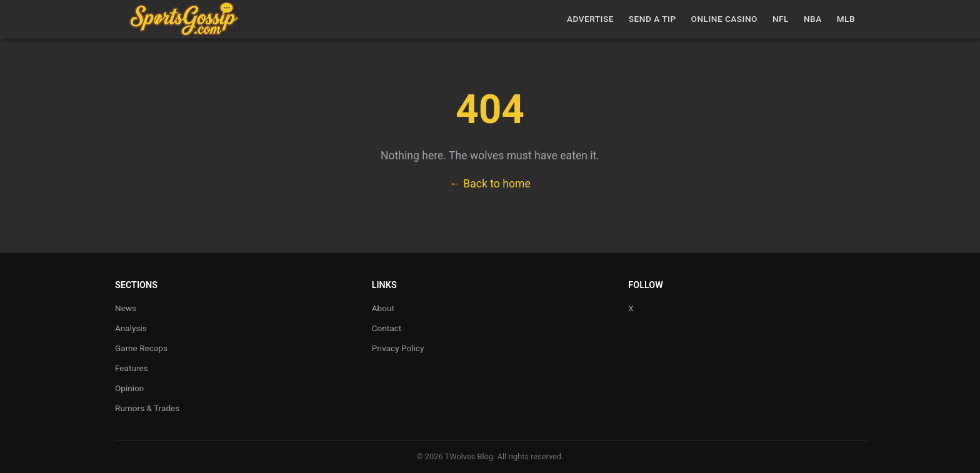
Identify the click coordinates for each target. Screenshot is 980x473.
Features (132, 368)
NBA (813, 19)
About (383, 308)
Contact (387, 328)
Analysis (131, 328)
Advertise (590, 19)
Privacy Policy (398, 348)
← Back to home (490, 184)
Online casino (724, 19)
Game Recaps (141, 348)
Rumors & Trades (147, 408)
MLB (846, 19)
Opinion (129, 388)
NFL (781, 19)
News (126, 308)
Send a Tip (652, 19)
